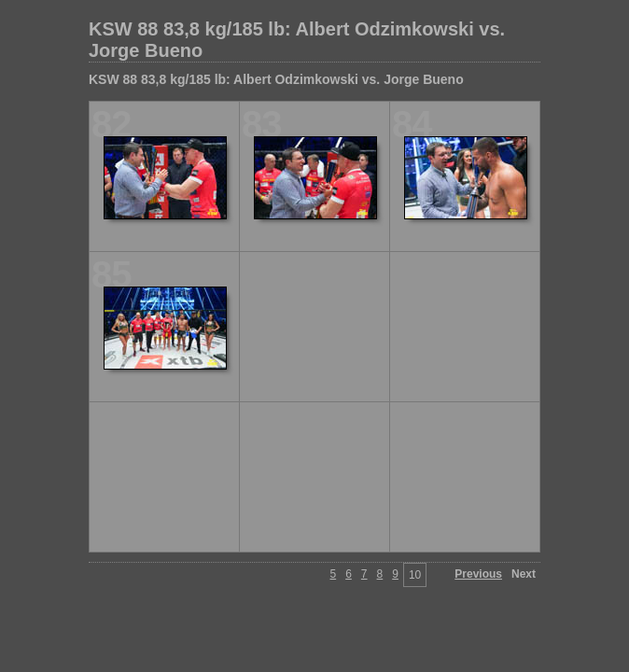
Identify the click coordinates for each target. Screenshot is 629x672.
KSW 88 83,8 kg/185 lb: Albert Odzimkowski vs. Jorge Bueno (297, 40)
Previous (478, 574)
